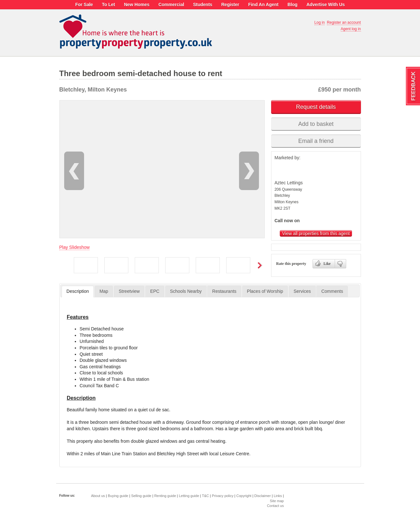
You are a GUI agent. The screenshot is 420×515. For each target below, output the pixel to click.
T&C (205, 496)
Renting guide (165, 496)
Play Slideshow (75, 247)
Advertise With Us (326, 4)
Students (203, 4)
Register (230, 4)
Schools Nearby (186, 291)
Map (104, 291)
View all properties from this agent (316, 233)
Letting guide (189, 496)
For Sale (84, 4)
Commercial (171, 4)
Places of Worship (265, 291)
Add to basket (316, 124)
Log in (320, 22)
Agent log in (351, 29)
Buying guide (118, 496)
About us (98, 496)
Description (78, 291)
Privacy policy (223, 496)
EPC (155, 291)
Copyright (244, 496)
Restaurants (224, 291)
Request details (316, 107)
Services (302, 291)
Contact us (275, 506)
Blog (292, 4)
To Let (109, 4)
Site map (277, 501)
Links (278, 496)
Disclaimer (263, 496)
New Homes (137, 4)
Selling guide (141, 496)
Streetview (129, 291)
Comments (332, 291)
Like (323, 263)
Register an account (344, 22)
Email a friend (316, 141)
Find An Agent (263, 4)
